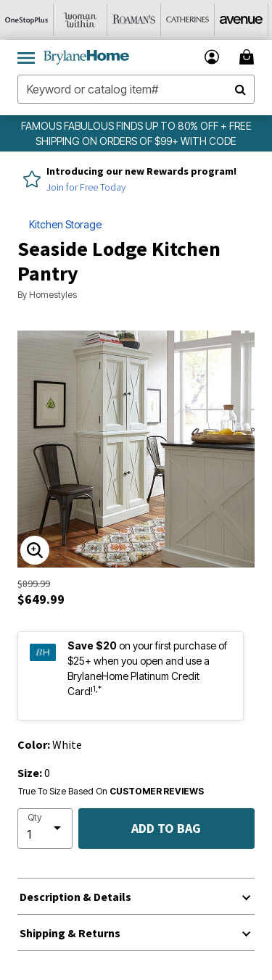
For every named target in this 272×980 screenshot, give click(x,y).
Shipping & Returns (70, 933)
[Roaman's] (134, 20)
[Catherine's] (188, 20)
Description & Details (75, 897)
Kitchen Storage (65, 224)
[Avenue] (242, 20)
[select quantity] (45, 829)
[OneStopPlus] (27, 20)
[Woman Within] (81, 20)
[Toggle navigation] (26, 57)
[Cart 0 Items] (249, 57)
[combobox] (136, 89)
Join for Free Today (86, 187)
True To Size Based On (111, 792)
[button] (212, 57)
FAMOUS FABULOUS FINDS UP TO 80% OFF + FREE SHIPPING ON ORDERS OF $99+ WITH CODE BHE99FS (136, 141)
